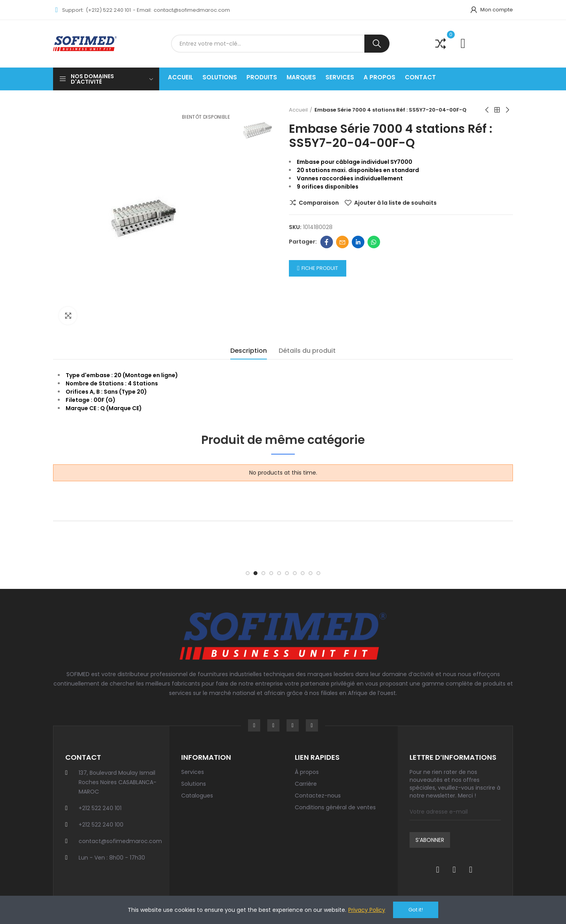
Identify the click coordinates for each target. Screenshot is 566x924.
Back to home (497, 110)
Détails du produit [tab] (307, 351)
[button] (248, 573)
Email (342, 242)
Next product (507, 110)
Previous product (487, 110)
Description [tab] (249, 351)
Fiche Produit (320, 268)
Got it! (416, 910)
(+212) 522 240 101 (108, 10)
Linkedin (358, 242)
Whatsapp (374, 242)
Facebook (327, 242)
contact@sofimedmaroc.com (192, 10)
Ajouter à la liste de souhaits (395, 203)
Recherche (377, 44)
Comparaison (319, 203)
